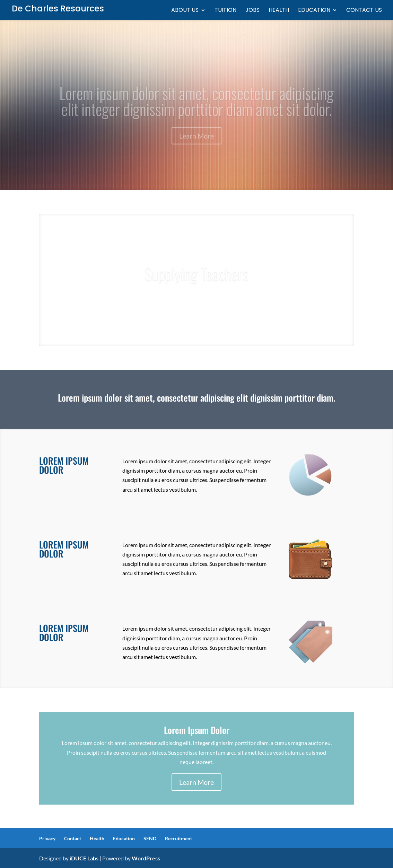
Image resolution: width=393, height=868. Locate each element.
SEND (150, 838)
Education (314, 11)
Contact (73, 838)
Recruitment (178, 838)
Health (279, 11)
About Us (185, 11)
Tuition (225, 11)
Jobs (252, 11)
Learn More (196, 782)
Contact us (364, 11)
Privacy (47, 838)
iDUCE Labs (84, 858)
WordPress (146, 858)
